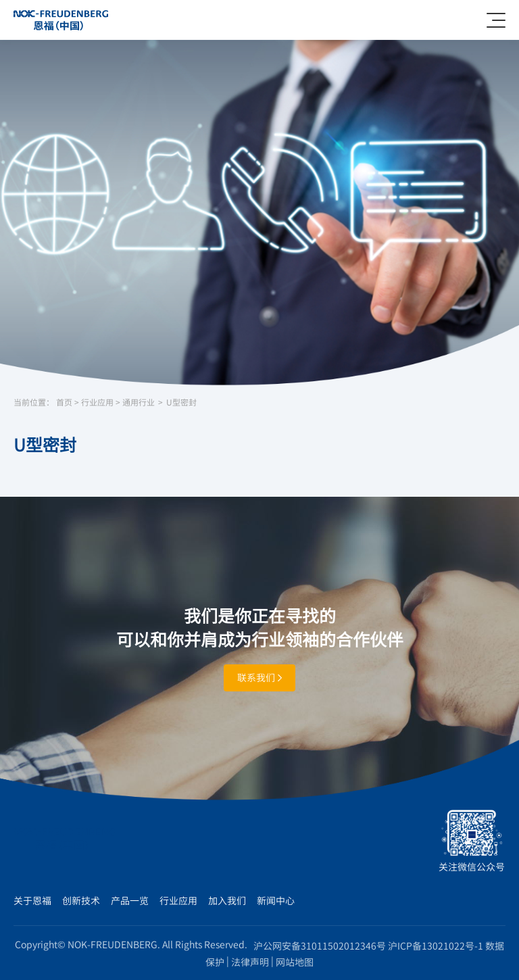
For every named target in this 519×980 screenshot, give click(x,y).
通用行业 (139, 402)
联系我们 (259, 677)
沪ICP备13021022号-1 (436, 946)
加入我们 (227, 900)
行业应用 (97, 402)
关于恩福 (32, 900)
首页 (64, 402)
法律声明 (250, 962)
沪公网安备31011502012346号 (320, 946)
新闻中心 (276, 900)
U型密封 (181, 402)
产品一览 (130, 900)
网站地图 (295, 962)
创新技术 (81, 900)
